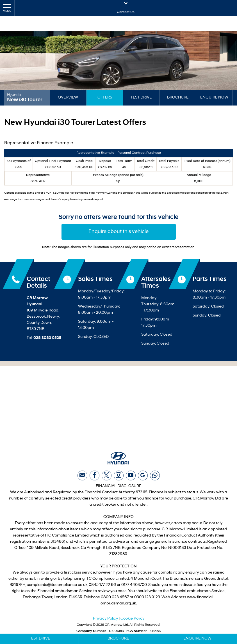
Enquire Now (214, 98)
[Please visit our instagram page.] (119, 478)
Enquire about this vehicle (118, 232)
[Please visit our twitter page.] (107, 478)
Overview (68, 98)
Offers (105, 98)
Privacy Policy (105, 621)
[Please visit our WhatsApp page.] (155, 478)
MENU (7, 8)
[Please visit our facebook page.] (94, 478)
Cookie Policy (132, 621)
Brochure (178, 98)
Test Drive (141, 98)
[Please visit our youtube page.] (131, 478)
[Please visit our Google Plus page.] (143, 478)
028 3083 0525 (47, 338)
